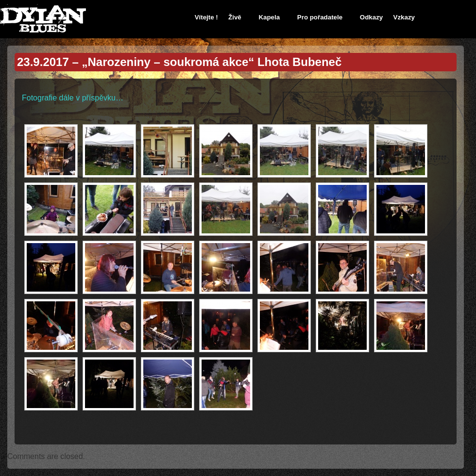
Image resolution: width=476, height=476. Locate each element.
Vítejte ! (206, 17)
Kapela (269, 17)
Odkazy (371, 17)
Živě (235, 17)
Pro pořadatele (320, 17)
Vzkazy (404, 17)
